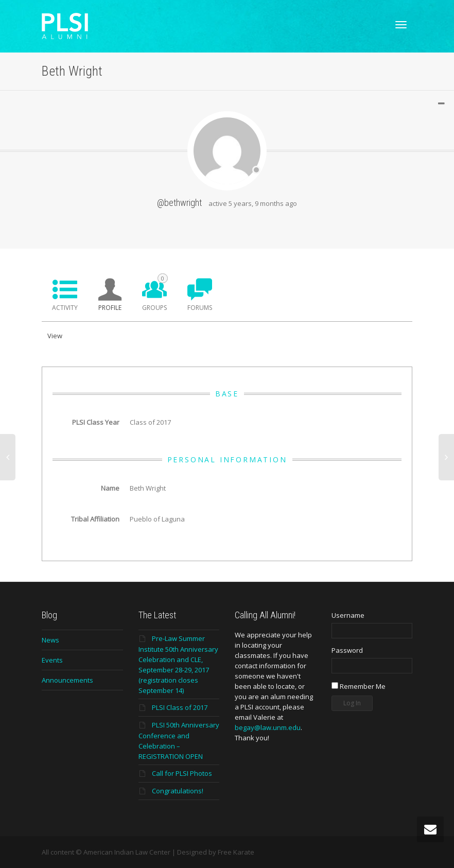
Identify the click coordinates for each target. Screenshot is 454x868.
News (50, 640)
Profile (110, 308)
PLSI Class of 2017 (180, 707)
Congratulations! (178, 791)
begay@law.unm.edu (268, 727)
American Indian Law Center (127, 852)
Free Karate (236, 852)
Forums (200, 308)
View (55, 336)
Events (52, 660)
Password (347, 650)
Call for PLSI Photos (182, 773)
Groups (155, 293)
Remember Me (359, 686)
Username (348, 615)
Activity (65, 308)
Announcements (67, 680)
